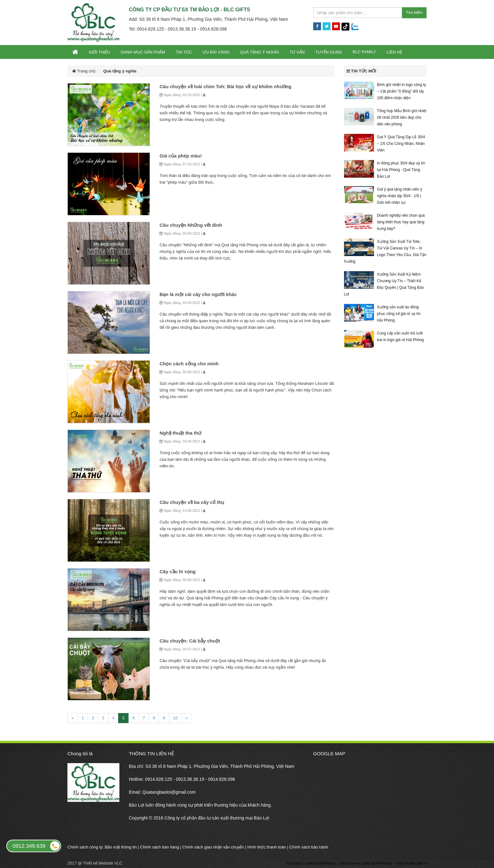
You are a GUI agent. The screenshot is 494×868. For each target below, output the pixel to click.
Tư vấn (297, 52)
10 (175, 718)
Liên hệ (394, 52)
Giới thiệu (100, 52)
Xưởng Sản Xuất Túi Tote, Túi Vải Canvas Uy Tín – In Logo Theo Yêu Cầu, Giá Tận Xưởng (385, 251)
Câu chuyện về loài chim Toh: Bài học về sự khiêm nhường (225, 86)
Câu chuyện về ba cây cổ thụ (192, 502)
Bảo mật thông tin (121, 847)
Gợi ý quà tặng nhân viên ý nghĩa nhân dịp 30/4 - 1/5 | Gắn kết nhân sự (400, 196)
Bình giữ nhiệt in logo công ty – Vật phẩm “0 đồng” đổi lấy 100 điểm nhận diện (402, 91)
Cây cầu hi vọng (178, 571)
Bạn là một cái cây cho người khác (198, 294)
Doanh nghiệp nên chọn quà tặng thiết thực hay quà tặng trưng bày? (401, 222)
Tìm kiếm (414, 12)
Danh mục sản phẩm (143, 52)
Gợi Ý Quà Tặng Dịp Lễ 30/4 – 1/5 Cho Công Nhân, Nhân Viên (401, 144)
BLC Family (364, 52)
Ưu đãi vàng (216, 52)
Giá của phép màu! (181, 156)
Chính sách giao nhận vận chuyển (213, 847)
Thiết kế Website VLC (103, 863)
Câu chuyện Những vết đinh (191, 225)
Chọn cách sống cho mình (189, 364)
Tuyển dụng (329, 52)
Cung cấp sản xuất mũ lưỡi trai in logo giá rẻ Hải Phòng (401, 337)
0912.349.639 (37, 846)
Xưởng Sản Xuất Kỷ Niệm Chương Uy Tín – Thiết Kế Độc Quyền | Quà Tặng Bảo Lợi (384, 284)
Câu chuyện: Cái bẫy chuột (190, 641)
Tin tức (184, 52)
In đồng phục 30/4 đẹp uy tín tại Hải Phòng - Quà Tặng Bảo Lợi (401, 170)
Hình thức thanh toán (267, 847)
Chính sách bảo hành (309, 847)
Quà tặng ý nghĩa (260, 52)
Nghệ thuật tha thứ (180, 433)
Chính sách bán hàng (160, 847)
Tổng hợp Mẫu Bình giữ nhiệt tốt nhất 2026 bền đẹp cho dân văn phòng (402, 117)
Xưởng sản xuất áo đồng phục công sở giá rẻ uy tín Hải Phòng (399, 314)
